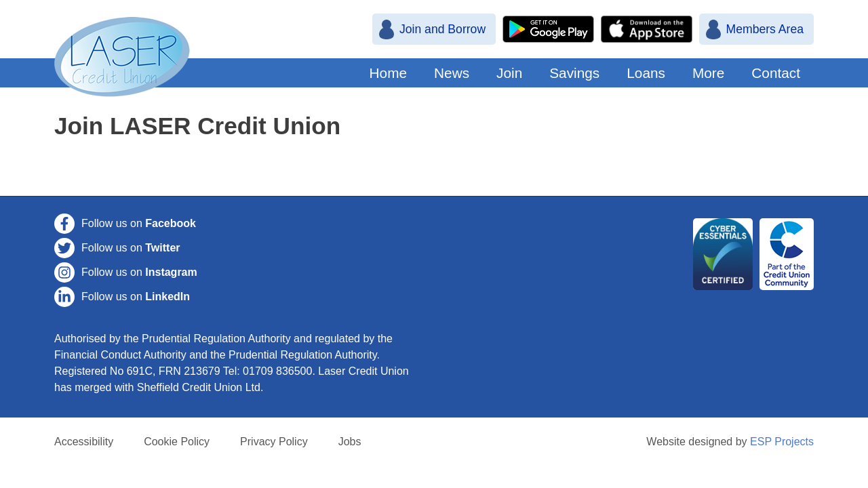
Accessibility (84, 442)
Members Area (765, 29)
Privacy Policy (274, 442)
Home (388, 73)
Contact (776, 73)
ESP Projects (782, 442)
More (708, 73)
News (452, 73)
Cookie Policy (177, 442)
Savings (574, 73)
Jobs (350, 442)
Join (509, 73)
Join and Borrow (442, 29)
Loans (646, 73)
